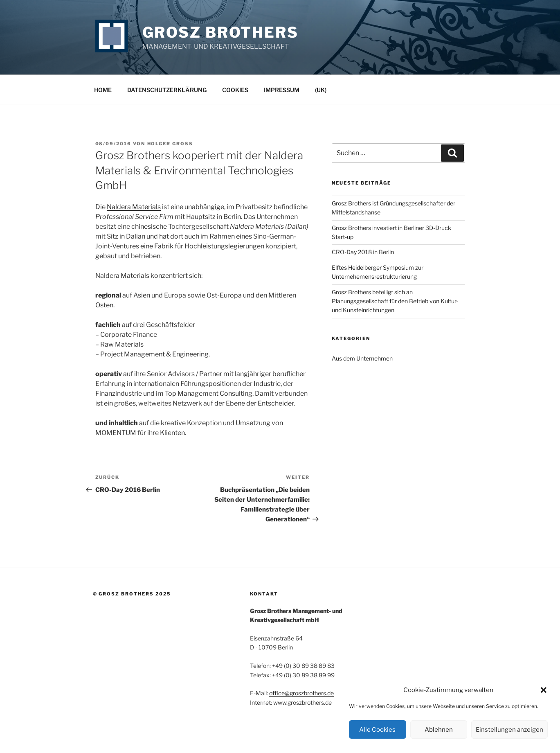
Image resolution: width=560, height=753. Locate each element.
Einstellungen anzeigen (509, 730)
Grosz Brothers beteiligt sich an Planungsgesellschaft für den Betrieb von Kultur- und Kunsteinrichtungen (395, 301)
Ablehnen (439, 730)
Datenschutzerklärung (167, 90)
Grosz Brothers (220, 32)
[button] (544, 690)
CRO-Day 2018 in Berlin (363, 252)
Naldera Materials (134, 207)
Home (103, 90)
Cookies (235, 90)
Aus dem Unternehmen (362, 358)
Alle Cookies (377, 730)
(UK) (321, 90)
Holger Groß (170, 144)
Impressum (282, 90)
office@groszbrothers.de (301, 693)
